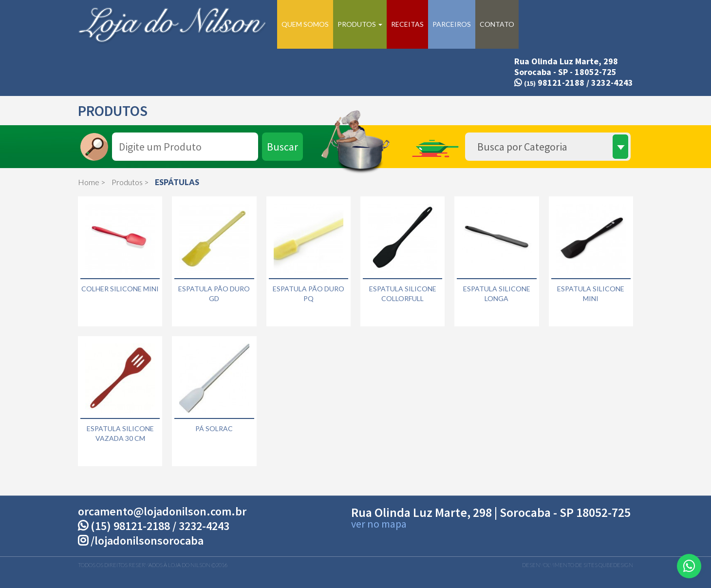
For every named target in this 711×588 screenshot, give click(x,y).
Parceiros (452, 24)
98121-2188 (549, 83)
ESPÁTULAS (177, 182)
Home (89, 182)
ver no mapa (379, 524)
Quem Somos (305, 24)
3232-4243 (612, 83)
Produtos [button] (360, 24)
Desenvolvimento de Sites (560, 565)
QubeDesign (616, 565)
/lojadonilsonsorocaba (141, 541)
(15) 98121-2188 (130, 526)
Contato (497, 24)
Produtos (127, 182)
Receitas (407, 24)
